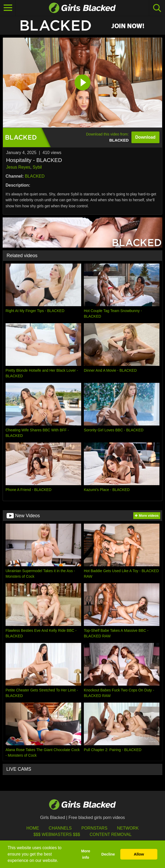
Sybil (37, 167)
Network (128, 828)
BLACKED (35, 176)
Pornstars (94, 828)
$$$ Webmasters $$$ (57, 834)
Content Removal (111, 834)
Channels (60, 828)
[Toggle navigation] (8, 8)
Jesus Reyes (18, 167)
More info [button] (86, 854)
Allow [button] (139, 854)
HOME (33, 828)
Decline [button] (108, 854)
